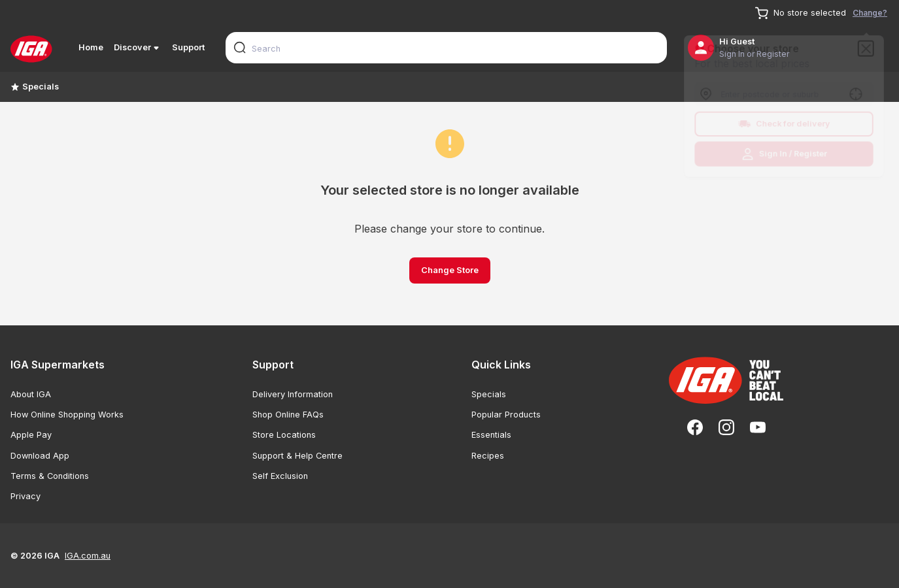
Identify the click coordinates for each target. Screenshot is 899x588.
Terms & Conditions (50, 476)
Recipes (488, 456)
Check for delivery (784, 125)
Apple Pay (31, 435)
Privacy (25, 496)
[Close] (870, 46)
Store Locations (284, 435)
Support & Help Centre (297, 456)
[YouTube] (758, 427)
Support (188, 47)
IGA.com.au (88, 556)
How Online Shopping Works (67, 415)
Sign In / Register (784, 156)
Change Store (450, 270)
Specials (35, 87)
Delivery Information (293, 394)
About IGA (31, 394)
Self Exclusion (280, 476)
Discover (138, 48)
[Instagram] (726, 427)
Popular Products (506, 415)
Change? (870, 13)
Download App (40, 456)
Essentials (491, 435)
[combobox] (446, 48)
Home (91, 47)
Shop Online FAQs (288, 415)
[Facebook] (695, 427)
